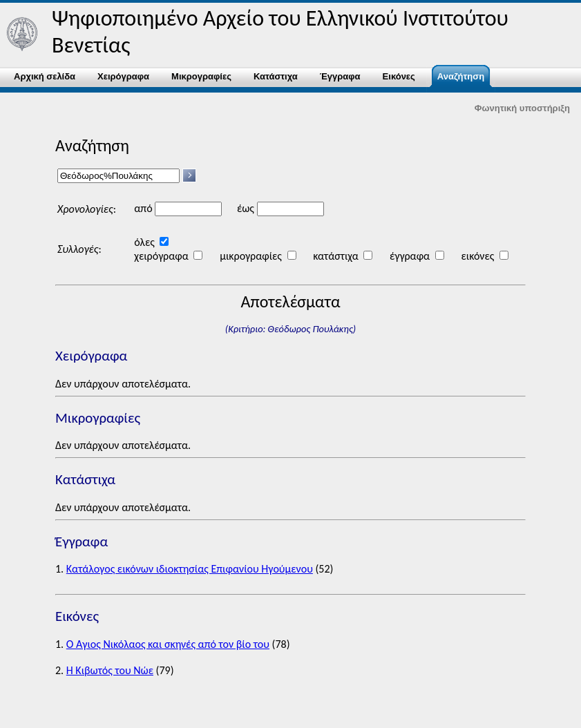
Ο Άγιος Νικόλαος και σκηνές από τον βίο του (168, 644)
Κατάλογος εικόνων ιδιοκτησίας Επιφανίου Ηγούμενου (190, 569)
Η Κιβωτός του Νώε (110, 670)
